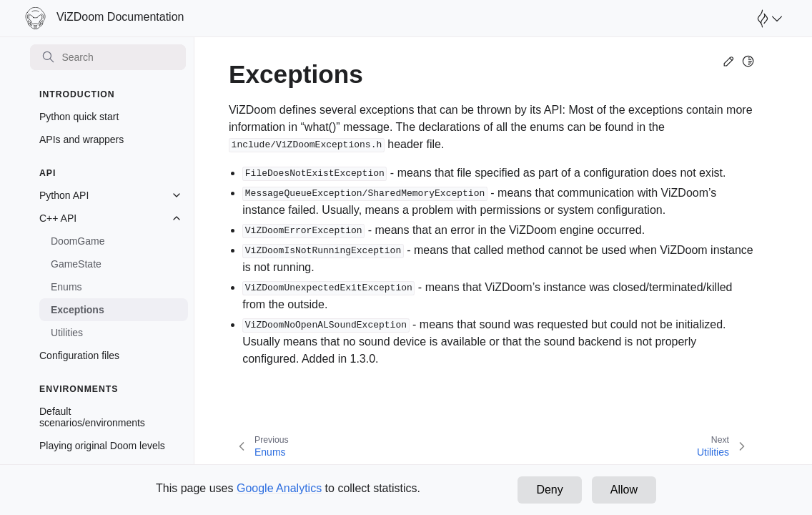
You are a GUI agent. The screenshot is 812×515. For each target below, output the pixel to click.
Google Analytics (279, 488)
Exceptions (78, 310)
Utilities (67, 333)
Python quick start (79, 117)
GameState (76, 264)
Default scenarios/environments (92, 417)
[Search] (108, 57)
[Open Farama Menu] (768, 19)
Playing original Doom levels (102, 446)
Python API (64, 195)
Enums (66, 287)
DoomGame (78, 241)
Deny (549, 490)
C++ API (58, 218)
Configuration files (79, 355)
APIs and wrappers (81, 139)
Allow (624, 490)
